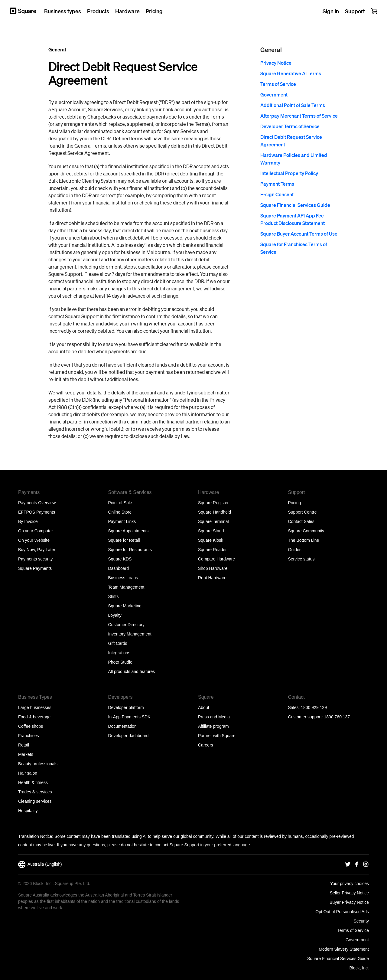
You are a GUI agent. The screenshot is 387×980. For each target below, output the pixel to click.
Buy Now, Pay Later (37, 550)
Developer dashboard (128, 736)
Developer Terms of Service (290, 126)
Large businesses (35, 707)
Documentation (122, 726)
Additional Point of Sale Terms (293, 105)
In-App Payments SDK (129, 717)
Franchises (28, 736)
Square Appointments (128, 531)
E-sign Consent (277, 194)
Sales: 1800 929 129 (307, 707)
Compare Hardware (216, 559)
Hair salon (28, 773)
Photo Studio (120, 662)
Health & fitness (33, 782)
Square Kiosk (211, 540)
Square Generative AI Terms (291, 73)
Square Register (213, 503)
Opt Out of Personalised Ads (342, 912)
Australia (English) (40, 864)
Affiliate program (213, 726)
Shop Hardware (213, 568)
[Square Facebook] (357, 864)
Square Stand (211, 531)
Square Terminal (213, 521)
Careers (206, 745)
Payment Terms (277, 184)
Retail (24, 745)
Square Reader (212, 550)
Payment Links (122, 521)
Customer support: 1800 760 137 (319, 717)
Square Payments (35, 568)
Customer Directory (127, 625)
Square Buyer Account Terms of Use (299, 234)
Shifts (114, 596)
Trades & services (35, 792)
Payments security (35, 559)
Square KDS (120, 559)
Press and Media (214, 717)
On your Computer (36, 531)
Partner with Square (217, 736)
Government (274, 95)
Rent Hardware (212, 578)
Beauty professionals (38, 764)
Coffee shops (31, 726)
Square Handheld (215, 512)
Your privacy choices (350, 884)
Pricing (295, 503)
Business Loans (123, 578)
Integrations (119, 653)
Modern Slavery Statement (344, 949)
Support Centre (302, 512)
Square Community (306, 531)
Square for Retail (124, 540)
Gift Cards (118, 643)
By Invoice (28, 521)
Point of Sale (120, 503)
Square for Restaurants (130, 550)
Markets (26, 754)
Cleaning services (35, 801)
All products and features (132, 671)
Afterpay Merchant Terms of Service (299, 116)
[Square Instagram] (366, 864)
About (204, 707)
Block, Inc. (359, 968)
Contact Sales (301, 521)
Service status (301, 559)
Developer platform (126, 707)
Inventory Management (130, 634)
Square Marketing (125, 606)
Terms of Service (278, 84)
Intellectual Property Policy (289, 173)
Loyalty (115, 615)
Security (361, 921)
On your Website (34, 540)
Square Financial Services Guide (295, 205)
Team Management (126, 587)
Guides (295, 550)
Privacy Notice (276, 63)
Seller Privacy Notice (349, 893)
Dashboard (119, 568)
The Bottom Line (304, 540)
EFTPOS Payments (37, 512)
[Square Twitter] (348, 864)
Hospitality (28, 811)
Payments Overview (37, 503)
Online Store (120, 512)
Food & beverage (34, 717)
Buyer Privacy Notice (349, 902)
